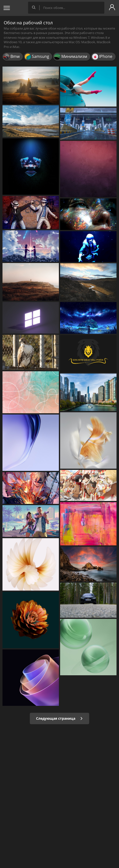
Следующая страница (59, 718)
